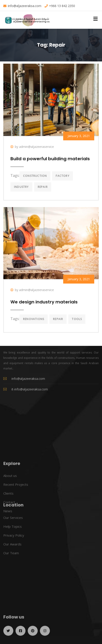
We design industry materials (44, 302)
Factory (62, 176)
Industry (21, 187)
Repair (43, 187)
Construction (35, 176)
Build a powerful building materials (50, 159)
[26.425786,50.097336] (51, 516)
